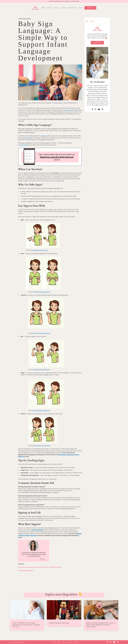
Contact (77, 642)
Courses (70, 642)
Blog (56, 8)
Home (43, 8)
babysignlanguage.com (40, 250)
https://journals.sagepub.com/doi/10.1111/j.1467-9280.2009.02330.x (40, 567)
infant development (25, 19)
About (59, 642)
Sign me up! (97, 43)
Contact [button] (90, 8)
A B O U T (50, 8)
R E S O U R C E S (72, 8)
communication (69, 110)
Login (81, 8)
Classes (63, 8)
